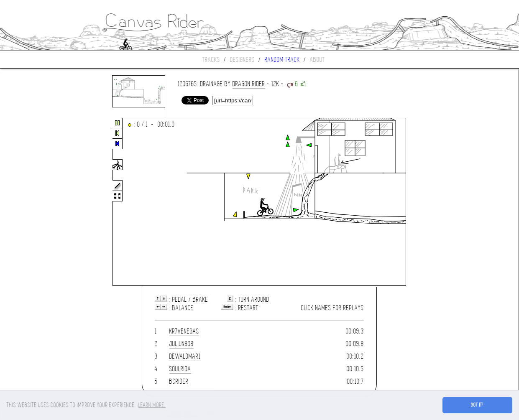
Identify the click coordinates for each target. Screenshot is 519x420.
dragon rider (249, 84)
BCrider (179, 381)
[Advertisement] (35, 202)
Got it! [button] (477, 405)
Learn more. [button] (152, 405)
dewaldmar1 (185, 356)
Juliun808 (182, 344)
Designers (242, 60)
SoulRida (180, 369)
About (317, 60)
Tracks (211, 60)
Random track (282, 60)
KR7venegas (184, 331)
